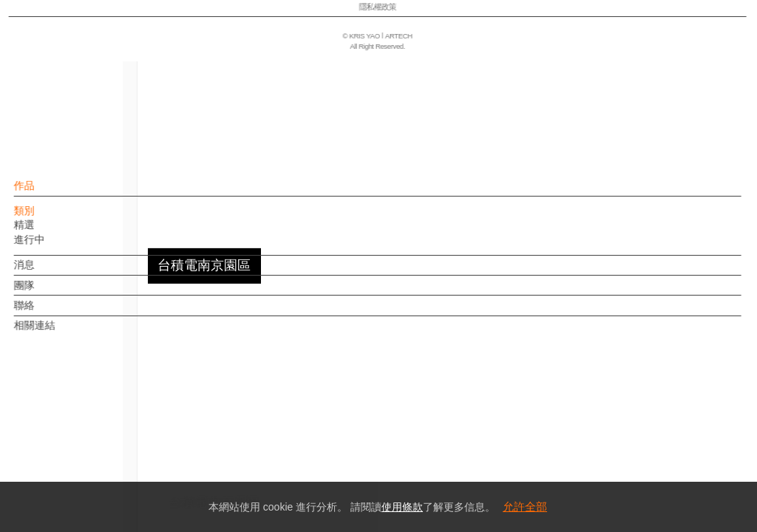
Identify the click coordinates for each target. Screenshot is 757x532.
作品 (50, 193)
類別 (50, 218)
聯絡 (50, 313)
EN (101, 434)
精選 (50, 232)
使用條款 (402, 507)
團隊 (50, 293)
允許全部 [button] (525, 507)
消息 (50, 272)
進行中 (55, 247)
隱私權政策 (77, 477)
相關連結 (60, 332)
